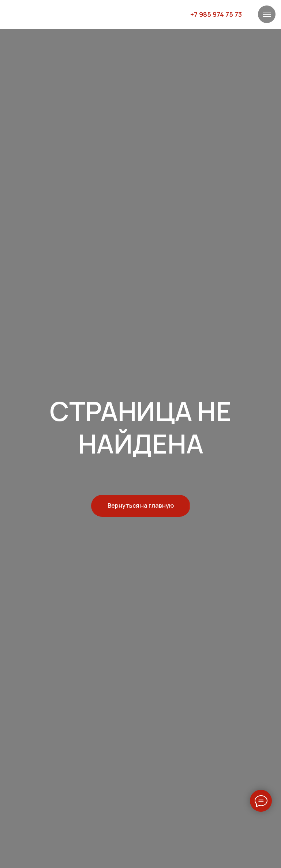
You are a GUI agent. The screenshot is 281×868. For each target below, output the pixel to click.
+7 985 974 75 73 (216, 14)
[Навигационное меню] (267, 14)
